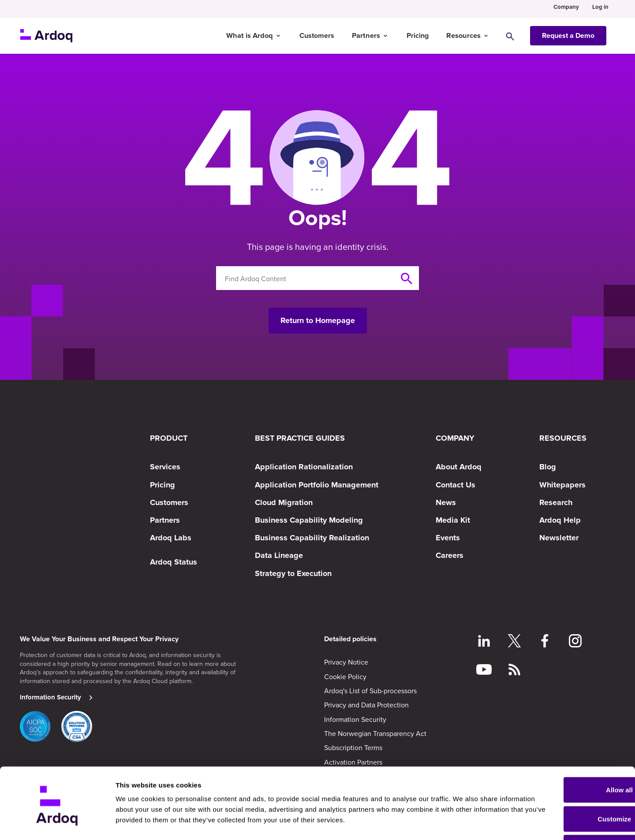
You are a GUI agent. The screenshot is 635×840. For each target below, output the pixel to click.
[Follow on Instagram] (575, 642)
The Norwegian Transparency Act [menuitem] (375, 733)
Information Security (50, 697)
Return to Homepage (318, 320)
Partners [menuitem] (165, 520)
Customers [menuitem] (169, 502)
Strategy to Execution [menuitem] (293, 573)
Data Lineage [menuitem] (279, 555)
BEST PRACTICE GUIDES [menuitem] (300, 438)
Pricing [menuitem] (162, 485)
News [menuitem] (446, 502)
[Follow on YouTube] (484, 671)
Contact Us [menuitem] (456, 485)
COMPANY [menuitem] (455, 438)
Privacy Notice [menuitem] (346, 662)
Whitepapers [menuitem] (562, 485)
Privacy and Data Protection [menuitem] (366, 705)
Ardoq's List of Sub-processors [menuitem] (370, 691)
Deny (562, 816)
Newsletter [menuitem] (559, 538)
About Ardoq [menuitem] (459, 467)
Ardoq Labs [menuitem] (171, 538)
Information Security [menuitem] (355, 719)
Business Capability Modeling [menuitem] (309, 520)
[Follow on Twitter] (514, 642)
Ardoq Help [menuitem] (560, 520)
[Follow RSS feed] (514, 671)
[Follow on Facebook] (545, 642)
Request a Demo (568, 32)
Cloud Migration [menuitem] (284, 502)
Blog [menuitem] (548, 467)
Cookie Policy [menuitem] (345, 676)
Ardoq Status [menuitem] (174, 562)
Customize (562, 788)
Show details (136, 813)
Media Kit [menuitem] (453, 520)
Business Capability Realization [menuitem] (312, 538)
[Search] (519, 32)
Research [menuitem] (556, 502)
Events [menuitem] (448, 538)
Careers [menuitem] (450, 555)
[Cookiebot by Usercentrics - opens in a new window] (57, 823)
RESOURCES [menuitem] (563, 438)
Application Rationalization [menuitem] (304, 467)
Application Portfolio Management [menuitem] (317, 485)
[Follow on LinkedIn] (484, 642)
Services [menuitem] (165, 467)
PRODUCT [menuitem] (169, 438)
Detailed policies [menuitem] (350, 639)
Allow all (562, 759)
